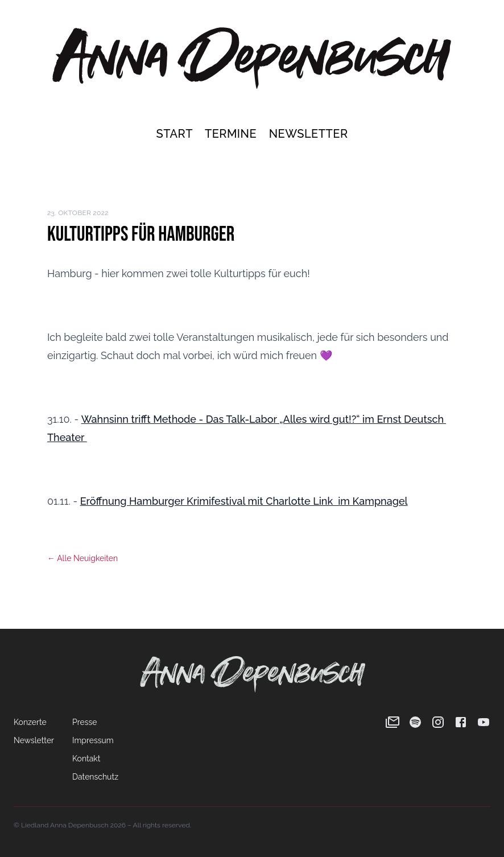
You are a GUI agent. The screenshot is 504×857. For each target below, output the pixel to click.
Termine (232, 134)
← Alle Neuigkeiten (82, 558)
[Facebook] (461, 722)
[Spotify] (415, 722)
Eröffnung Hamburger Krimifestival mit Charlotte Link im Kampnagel (244, 501)
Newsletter (309, 134)
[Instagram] (438, 722)
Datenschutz (95, 777)
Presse (84, 722)
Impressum (93, 740)
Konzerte (30, 722)
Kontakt (86, 759)
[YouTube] (484, 722)
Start (175, 134)
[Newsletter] (393, 722)
